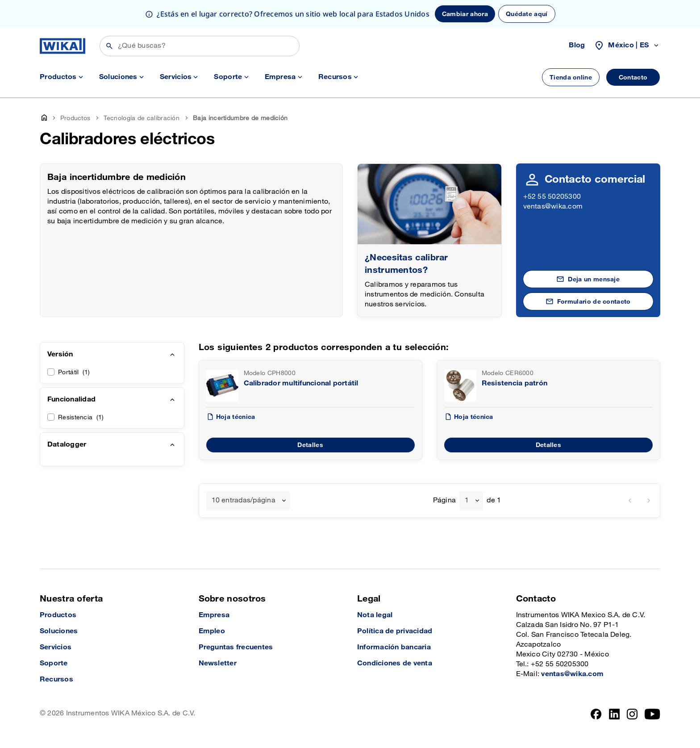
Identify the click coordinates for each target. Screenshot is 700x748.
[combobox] (248, 501)
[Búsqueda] (200, 46)
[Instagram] (632, 714)
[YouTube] (652, 714)
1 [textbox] (467, 500)
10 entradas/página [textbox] (244, 500)
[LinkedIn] (615, 714)
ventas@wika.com (553, 207)
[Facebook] (596, 714)
